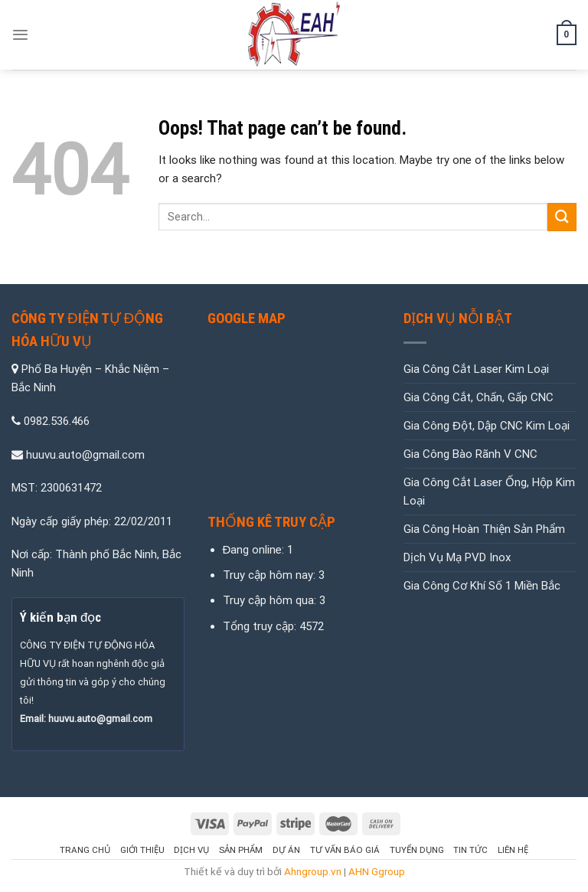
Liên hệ (513, 850)
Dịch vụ (191, 850)
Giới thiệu (142, 850)
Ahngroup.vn (313, 871)
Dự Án (286, 850)
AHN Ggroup (377, 871)
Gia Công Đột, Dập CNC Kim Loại (487, 426)
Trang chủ (85, 850)
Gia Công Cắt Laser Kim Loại (476, 369)
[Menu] (20, 35)
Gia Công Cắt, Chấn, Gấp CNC (479, 397)
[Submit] (562, 217)
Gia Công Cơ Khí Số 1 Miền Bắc (482, 586)
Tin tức (470, 850)
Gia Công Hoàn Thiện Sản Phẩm (484, 529)
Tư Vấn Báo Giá (345, 850)
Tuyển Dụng (417, 850)
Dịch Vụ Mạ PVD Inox (457, 557)
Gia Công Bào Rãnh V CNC (470, 454)
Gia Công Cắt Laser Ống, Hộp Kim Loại (489, 492)
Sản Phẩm (241, 850)
